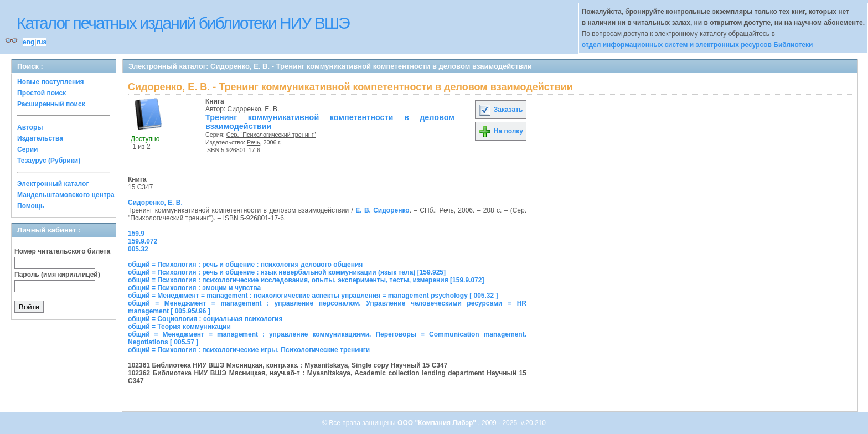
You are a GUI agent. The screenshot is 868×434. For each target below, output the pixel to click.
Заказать (500, 110)
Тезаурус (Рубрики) (49, 161)
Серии (27, 149)
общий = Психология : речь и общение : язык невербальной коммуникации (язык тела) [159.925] (287, 272)
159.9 (136, 234)
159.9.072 (143, 241)
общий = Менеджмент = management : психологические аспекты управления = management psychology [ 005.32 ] (313, 296)
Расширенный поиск (51, 104)
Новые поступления (51, 82)
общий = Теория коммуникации (179, 327)
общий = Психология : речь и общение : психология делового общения (245, 265)
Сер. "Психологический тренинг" (271, 135)
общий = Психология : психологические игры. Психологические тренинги (249, 350)
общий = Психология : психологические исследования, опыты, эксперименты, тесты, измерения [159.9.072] (306, 280)
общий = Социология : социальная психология (205, 319)
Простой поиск (42, 93)
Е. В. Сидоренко (382, 210)
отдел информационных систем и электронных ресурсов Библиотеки (697, 45)
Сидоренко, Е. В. (254, 109)
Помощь (31, 206)
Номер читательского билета (62, 251)
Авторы (30, 127)
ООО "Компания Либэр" (438, 423)
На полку (501, 131)
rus (41, 42)
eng (29, 42)
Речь (254, 142)
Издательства (40, 138)
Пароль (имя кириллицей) (57, 275)
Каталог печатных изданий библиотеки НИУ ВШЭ (183, 23)
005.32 (138, 249)
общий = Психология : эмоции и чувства (194, 288)
